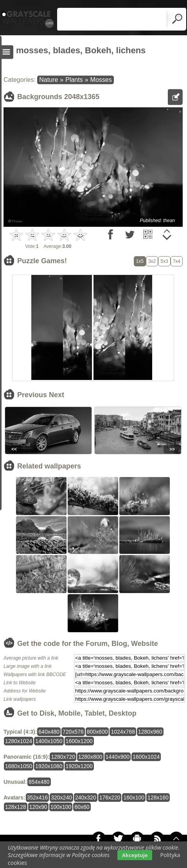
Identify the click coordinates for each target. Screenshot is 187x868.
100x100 (61, 807)
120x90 (38, 807)
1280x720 (63, 757)
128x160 (158, 797)
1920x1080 (49, 766)
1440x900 (118, 757)
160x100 (134, 797)
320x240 (61, 797)
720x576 (73, 732)
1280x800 (90, 757)
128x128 (16, 807)
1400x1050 (49, 741)
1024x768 (123, 732)
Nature (49, 80)
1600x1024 (146, 757)
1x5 (140, 261)
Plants (74, 80)
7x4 (177, 261)
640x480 (49, 732)
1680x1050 (19, 766)
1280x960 (150, 732)
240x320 (86, 797)
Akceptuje (135, 855)
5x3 (164, 261)
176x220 (110, 797)
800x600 (97, 732)
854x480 (39, 782)
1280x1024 (19, 741)
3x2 (152, 261)
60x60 (82, 807)
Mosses (101, 80)
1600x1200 (79, 741)
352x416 (38, 797)
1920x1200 (79, 766)
